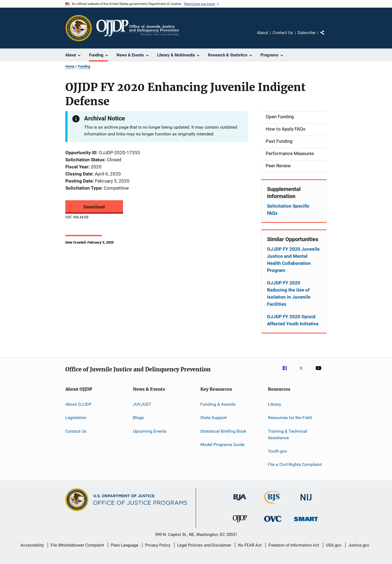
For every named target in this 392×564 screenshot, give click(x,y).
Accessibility (32, 545)
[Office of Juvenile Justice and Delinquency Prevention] (240, 523)
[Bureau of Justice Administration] (240, 501)
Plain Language (125, 545)
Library (275, 404)
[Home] (138, 28)
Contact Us (283, 33)
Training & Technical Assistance (287, 434)
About (262, 33)
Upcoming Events (150, 431)
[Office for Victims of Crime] (273, 523)
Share (327, 37)
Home (70, 66)
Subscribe (307, 33)
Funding (84, 66)
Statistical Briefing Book (223, 431)
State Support (214, 418)
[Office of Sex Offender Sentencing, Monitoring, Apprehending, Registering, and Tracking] (306, 522)
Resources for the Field (290, 418)
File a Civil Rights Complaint (295, 464)
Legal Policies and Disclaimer (204, 545)
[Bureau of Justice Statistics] (273, 505)
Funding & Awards (218, 404)
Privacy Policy (158, 545)
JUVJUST (142, 404)
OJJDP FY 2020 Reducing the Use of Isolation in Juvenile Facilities (289, 293)
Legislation (76, 418)
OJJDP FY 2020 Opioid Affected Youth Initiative (293, 320)
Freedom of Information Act (294, 545)
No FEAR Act (250, 545)
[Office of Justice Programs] (79, 28)
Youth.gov (278, 451)
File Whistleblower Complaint (77, 545)
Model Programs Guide (222, 445)
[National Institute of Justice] (306, 501)
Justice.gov (359, 545)
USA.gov (334, 545)
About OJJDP (78, 404)
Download (94, 207)
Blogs (138, 418)
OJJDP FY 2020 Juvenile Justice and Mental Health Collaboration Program (293, 260)
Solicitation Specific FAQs (288, 210)
